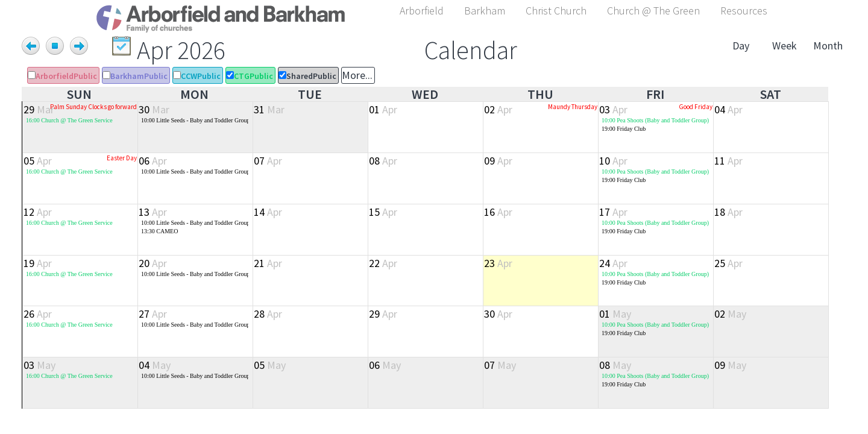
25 (728, 263)
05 (38, 161)
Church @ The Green (653, 11)
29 (39, 109)
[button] (422, 9)
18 (728, 212)
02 (498, 109)
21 (268, 263)
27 (153, 314)
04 (728, 109)
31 (269, 109)
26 (38, 314)
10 (613, 161)
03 (613, 109)
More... (357, 75)
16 (498, 212)
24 (613, 263)
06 (153, 161)
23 (498, 263)
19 (38, 263)
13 (153, 212)
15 (383, 212)
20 (153, 263)
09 (498, 161)
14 (268, 212)
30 (154, 109)
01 (383, 109)
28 (268, 314)
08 (383, 161)
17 (613, 212)
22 (383, 263)
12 (38, 212)
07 (268, 161)
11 (728, 161)
